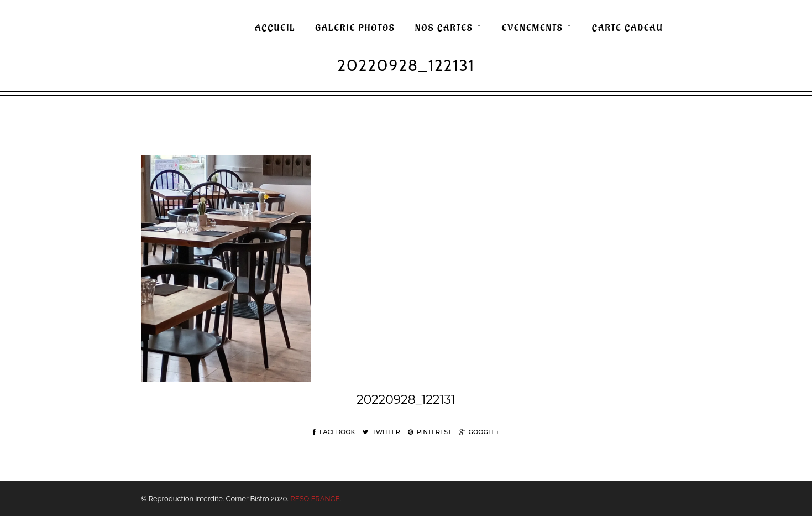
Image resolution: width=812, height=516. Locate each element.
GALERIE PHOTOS (355, 28)
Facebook (334, 432)
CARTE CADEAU (628, 28)
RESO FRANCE (315, 499)
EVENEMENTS (533, 28)
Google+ (480, 432)
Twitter (381, 432)
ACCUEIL (275, 28)
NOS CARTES (444, 28)
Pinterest (430, 432)
